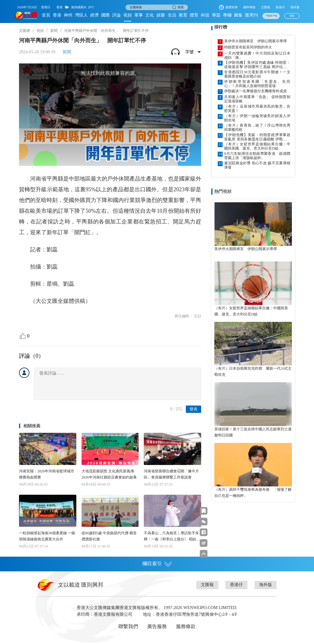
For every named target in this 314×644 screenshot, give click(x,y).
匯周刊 (251, 15)
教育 (183, 15)
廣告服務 (157, 626)
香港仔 (280, 7)
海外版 (295, 7)
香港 (57, 15)
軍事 (139, 15)
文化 (150, 15)
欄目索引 (157, 564)
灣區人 (81, 15)
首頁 (46, 15)
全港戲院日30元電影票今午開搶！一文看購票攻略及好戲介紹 (257, 74)
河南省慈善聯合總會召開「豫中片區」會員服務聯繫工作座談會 (171, 474)
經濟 (94, 15)
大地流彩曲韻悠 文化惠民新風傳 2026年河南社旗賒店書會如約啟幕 (109, 474)
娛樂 (161, 15)
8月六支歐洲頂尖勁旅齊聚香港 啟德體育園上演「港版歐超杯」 (257, 156)
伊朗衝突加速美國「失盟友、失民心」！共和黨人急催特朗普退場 (257, 84)
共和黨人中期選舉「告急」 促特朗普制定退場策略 (257, 99)
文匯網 (25, 31)
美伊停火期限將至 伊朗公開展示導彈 (255, 41)
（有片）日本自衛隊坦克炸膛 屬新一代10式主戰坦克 (253, 372)
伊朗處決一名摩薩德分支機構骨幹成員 (255, 91)
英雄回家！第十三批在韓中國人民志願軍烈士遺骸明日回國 (253, 432)
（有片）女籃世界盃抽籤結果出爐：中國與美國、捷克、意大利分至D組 (257, 146)
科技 (205, 15)
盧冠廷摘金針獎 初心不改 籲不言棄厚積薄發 (257, 165)
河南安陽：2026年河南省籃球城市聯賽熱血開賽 (47, 474)
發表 (193, 409)
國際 (105, 15)
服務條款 (186, 626)
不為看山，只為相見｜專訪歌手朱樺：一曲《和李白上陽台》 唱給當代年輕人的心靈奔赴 (172, 537)
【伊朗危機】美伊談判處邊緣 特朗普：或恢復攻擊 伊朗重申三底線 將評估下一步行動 (257, 65)
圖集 (238, 15)
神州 (68, 15)
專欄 (227, 15)
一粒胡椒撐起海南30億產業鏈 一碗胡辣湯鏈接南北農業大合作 (47, 536)
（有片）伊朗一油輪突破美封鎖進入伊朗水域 (257, 118)
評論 (117, 15)
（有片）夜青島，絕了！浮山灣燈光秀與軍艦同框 (257, 128)
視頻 (128, 15)
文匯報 (266, 7)
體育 (194, 15)
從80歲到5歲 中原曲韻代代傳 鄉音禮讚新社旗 (109, 536)
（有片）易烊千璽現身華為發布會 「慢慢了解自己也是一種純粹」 (253, 493)
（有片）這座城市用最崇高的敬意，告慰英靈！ (257, 109)
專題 (216, 15)
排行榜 (221, 27)
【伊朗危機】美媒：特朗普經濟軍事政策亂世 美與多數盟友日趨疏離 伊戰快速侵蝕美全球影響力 (257, 137)
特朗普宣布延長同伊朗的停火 (248, 47)
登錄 (292, 16)
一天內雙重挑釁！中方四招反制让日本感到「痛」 (257, 55)
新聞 (54, 31)
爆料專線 (249, 7)
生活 (172, 15)
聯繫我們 (128, 626)
